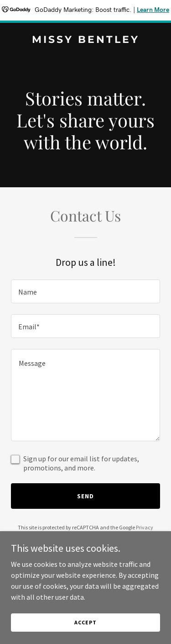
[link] (85, 40)
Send (85, 496)
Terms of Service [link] (91, 536)
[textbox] (85, 291)
